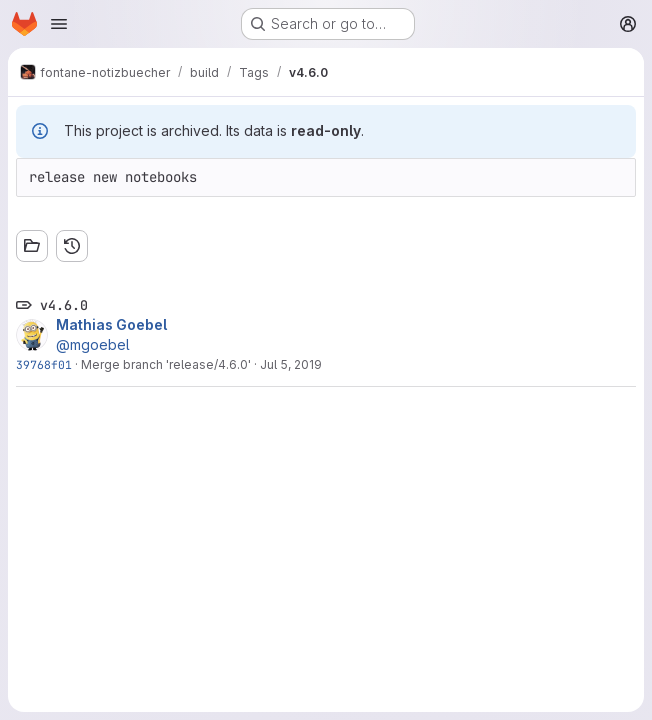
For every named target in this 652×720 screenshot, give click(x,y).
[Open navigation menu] (59, 24)
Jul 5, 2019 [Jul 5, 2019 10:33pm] (291, 364)
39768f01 (44, 364)
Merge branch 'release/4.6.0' (166, 364)
